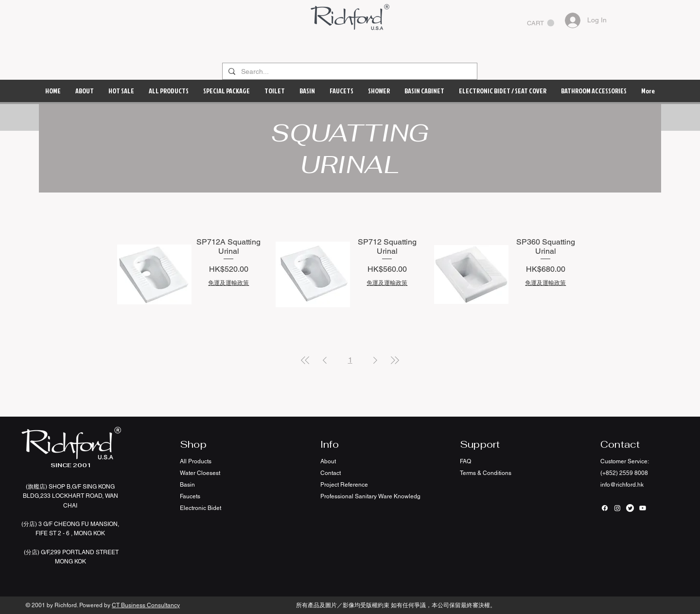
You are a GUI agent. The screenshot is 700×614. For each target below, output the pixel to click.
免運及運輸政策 (228, 283)
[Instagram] (617, 508)
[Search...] (349, 72)
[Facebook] (605, 508)
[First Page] (305, 360)
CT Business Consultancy (146, 605)
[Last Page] (395, 360)
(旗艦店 (35, 487)
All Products (196, 461)
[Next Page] (375, 360)
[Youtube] (643, 508)
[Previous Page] (325, 360)
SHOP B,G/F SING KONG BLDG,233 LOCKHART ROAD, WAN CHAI (70, 496)
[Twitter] (630, 508)
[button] (541, 23)
